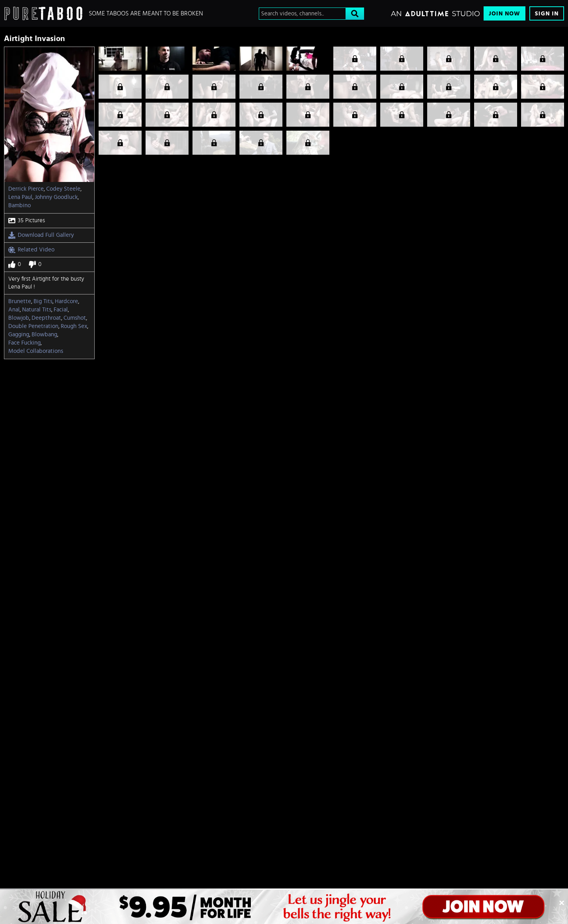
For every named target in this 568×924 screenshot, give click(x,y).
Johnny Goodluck (56, 197)
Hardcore (66, 301)
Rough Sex (74, 326)
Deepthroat (46, 318)
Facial (61, 310)
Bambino (20, 205)
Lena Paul (20, 197)
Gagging (19, 335)
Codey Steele (63, 189)
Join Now (504, 14)
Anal (14, 310)
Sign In (547, 14)
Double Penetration (33, 326)
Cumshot (75, 318)
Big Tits (43, 301)
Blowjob (19, 318)
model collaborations (36, 351)
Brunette (20, 301)
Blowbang (44, 335)
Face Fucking (24, 343)
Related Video (31, 250)
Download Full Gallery (41, 235)
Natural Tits (37, 310)
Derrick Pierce (26, 189)
